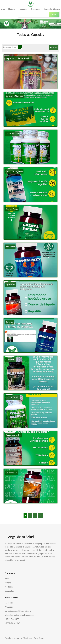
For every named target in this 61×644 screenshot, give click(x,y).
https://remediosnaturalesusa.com (19, 615)
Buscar (54, 14)
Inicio (7, 579)
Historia (8, 583)
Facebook (9, 603)
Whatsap (9, 607)
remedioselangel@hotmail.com (18, 611)
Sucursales (9, 591)
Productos (9, 587)
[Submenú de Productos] (28, 9)
